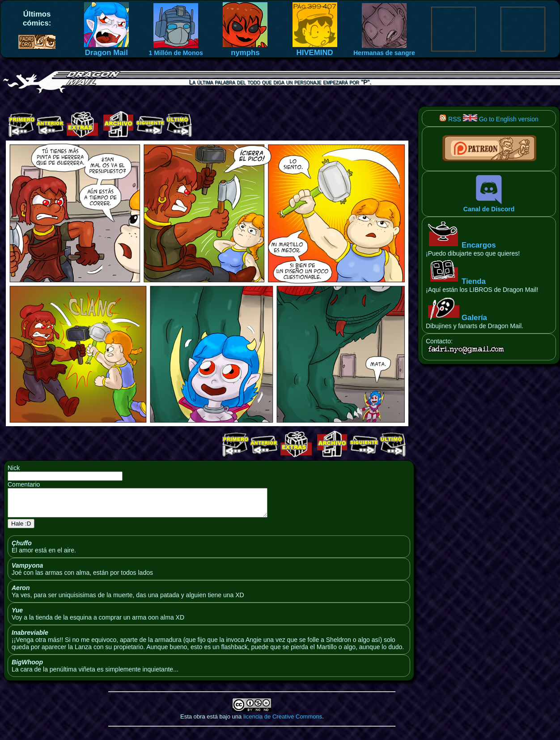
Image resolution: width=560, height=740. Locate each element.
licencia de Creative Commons (283, 722)
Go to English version (501, 119)
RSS (450, 119)
